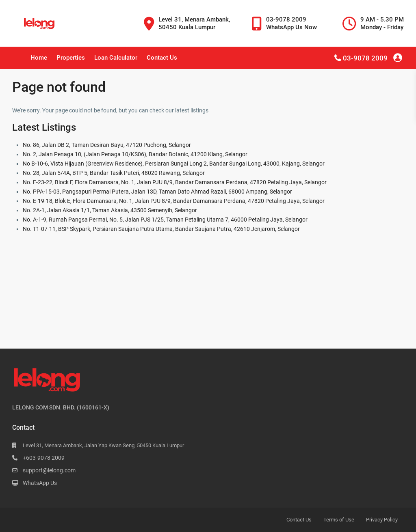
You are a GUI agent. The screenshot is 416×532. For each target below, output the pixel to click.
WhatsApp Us (40, 483)
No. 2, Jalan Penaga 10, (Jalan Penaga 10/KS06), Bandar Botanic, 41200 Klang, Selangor (135, 154)
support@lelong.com (49, 470)
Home (39, 58)
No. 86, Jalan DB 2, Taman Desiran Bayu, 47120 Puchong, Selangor (107, 145)
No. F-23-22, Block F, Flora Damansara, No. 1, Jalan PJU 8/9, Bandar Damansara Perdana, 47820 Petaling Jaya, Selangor (175, 182)
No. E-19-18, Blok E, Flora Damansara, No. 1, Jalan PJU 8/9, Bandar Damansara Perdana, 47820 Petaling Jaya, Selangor (174, 201)
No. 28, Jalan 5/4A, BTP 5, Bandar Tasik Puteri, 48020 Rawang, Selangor (114, 173)
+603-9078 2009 (44, 458)
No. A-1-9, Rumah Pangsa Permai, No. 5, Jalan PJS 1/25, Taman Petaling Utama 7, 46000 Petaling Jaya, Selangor (165, 220)
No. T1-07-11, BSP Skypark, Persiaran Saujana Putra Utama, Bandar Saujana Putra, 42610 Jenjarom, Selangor (161, 229)
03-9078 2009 (365, 58)
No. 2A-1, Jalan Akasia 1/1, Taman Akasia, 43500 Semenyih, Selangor (110, 210)
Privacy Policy (382, 520)
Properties (71, 58)
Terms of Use (339, 520)
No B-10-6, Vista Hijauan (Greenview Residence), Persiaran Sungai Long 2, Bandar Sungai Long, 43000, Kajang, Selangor (174, 164)
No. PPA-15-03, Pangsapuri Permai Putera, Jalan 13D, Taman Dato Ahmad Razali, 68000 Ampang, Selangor (157, 192)
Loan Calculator (116, 58)
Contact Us (162, 58)
